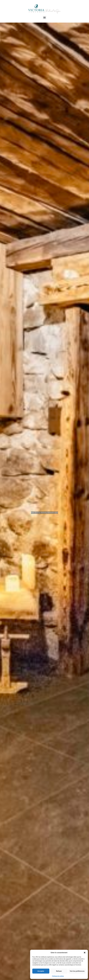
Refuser (59, 971)
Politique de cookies (58, 976)
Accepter (41, 971)
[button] (85, 953)
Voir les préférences (77, 971)
